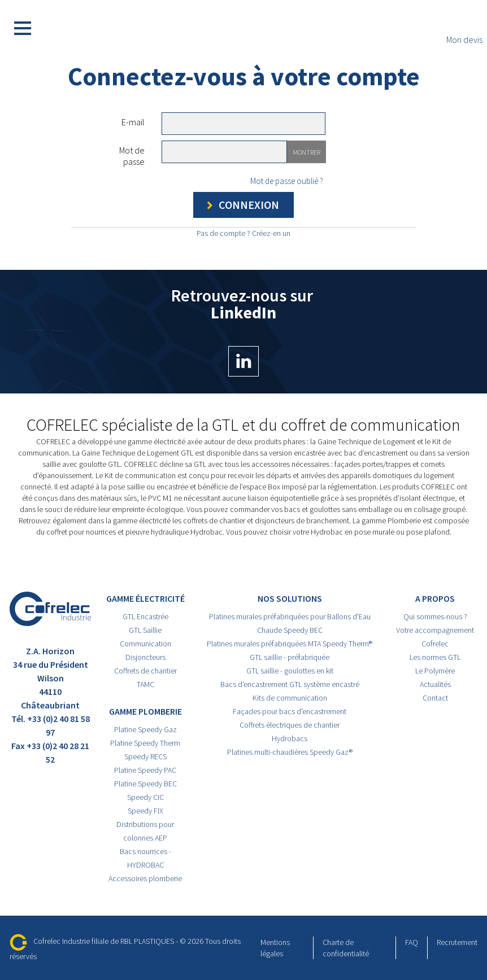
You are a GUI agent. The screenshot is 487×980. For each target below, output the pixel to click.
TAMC (145, 684)
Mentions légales (275, 948)
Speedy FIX (145, 811)
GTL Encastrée (145, 616)
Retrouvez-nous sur (244, 332)
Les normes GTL (435, 657)
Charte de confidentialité (346, 948)
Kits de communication (290, 698)
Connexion (241, 205)
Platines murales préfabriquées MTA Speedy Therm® (290, 644)
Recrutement (457, 942)
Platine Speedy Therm (145, 743)
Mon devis (464, 29)
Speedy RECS (145, 756)
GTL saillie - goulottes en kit (290, 671)
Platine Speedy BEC (145, 784)
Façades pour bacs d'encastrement (290, 711)
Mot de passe (132, 156)
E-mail (133, 122)
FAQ (412, 942)
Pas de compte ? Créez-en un (244, 233)
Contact (435, 698)
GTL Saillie (145, 630)
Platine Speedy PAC (145, 770)
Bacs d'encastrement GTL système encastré (290, 684)
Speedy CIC (145, 797)
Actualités (435, 684)
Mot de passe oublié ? (287, 181)
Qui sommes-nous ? (435, 616)
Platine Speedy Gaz (145, 729)
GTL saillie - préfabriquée (290, 657)
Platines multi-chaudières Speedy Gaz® (290, 752)
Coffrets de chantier (145, 671)
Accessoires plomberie (145, 878)
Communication (145, 644)
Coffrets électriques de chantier (290, 725)
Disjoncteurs (145, 657)
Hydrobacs (290, 738)
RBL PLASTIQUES (147, 941)
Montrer (306, 152)
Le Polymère (435, 671)
